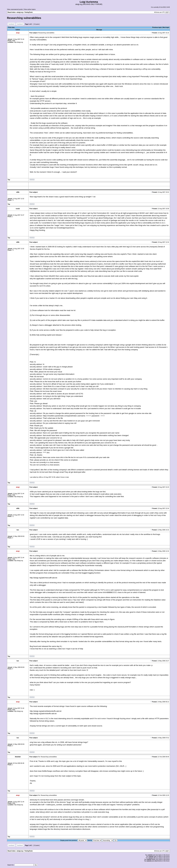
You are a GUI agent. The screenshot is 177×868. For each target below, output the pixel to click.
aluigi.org (20, 12)
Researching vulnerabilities (24, 18)
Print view (11, 27)
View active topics (30, 9)
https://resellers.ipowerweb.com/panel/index (60, 416)
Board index (12, 12)
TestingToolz (29, 12)
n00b (40, 477)
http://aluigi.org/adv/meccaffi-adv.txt (43, 578)
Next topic (166, 27)
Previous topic (157, 27)
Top (9, 180)
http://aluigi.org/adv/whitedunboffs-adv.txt (46, 711)
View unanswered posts (15, 9)
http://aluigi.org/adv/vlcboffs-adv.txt (43, 714)
